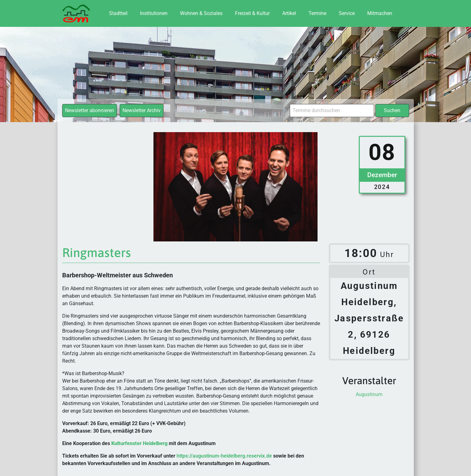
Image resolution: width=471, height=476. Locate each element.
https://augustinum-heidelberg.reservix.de (224, 456)
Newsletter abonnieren (90, 110)
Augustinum (369, 394)
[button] (14, 462)
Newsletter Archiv (142, 110)
